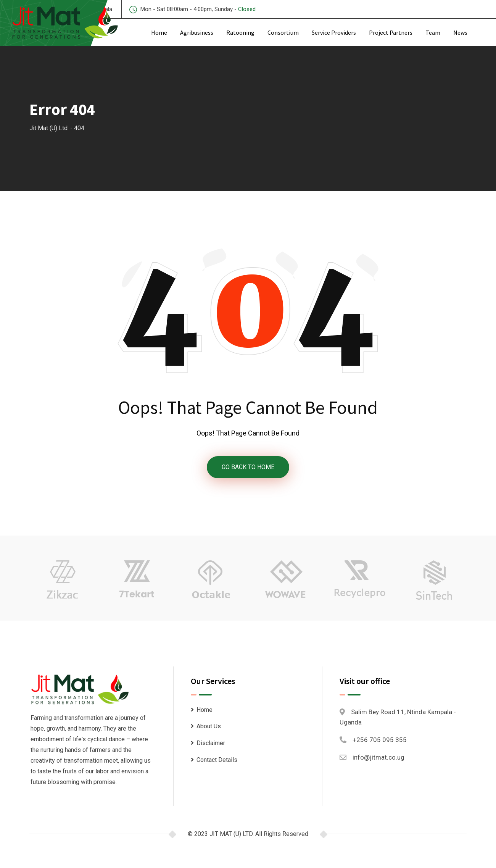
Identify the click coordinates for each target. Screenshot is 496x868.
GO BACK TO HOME (248, 467)
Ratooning (240, 32)
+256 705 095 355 (380, 740)
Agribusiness (197, 32)
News (460, 32)
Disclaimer (211, 743)
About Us (209, 727)
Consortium (283, 32)
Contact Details (217, 760)
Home (159, 32)
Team (433, 32)
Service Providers (334, 32)
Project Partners (391, 32)
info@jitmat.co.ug (378, 758)
